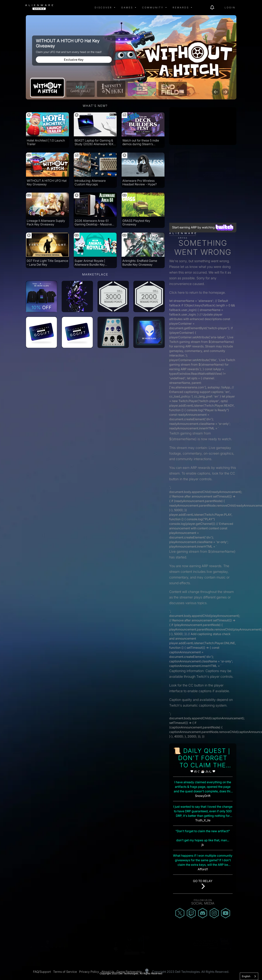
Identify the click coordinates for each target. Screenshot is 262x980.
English (246, 976)
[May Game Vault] (80, 89)
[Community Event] (111, 89)
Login (230, 7)
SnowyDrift (203, 796)
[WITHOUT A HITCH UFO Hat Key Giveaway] (47, 88)
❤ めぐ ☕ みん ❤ (203, 771)
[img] (64, 8)
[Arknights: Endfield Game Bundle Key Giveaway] (173, 89)
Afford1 (203, 869)
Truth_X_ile (203, 820)
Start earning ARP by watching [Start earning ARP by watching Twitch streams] (203, 227)
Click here (177, 292)
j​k (203, 845)
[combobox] (249, 976)
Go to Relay (203, 881)
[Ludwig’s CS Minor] (142, 89)
